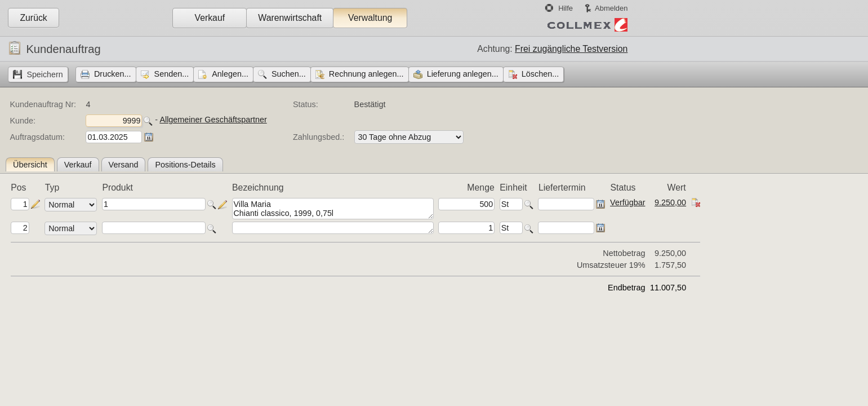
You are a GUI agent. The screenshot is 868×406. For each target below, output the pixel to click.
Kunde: (23, 121)
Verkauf (210, 18)
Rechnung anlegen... (366, 74)
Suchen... (289, 74)
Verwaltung (370, 18)
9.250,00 (670, 202)
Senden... (172, 74)
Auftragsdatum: (37, 137)
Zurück (33, 18)
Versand (124, 165)
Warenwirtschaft (290, 18)
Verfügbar (627, 202)
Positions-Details (185, 165)
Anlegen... (230, 74)
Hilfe (566, 8)
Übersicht (30, 165)
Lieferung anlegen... (463, 74)
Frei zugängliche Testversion (571, 49)
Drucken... (113, 74)
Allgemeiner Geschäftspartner (213, 120)
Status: (306, 104)
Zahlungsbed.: (319, 137)
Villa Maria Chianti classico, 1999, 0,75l (333, 209)
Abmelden (611, 8)
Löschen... (540, 74)
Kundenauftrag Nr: (43, 104)
